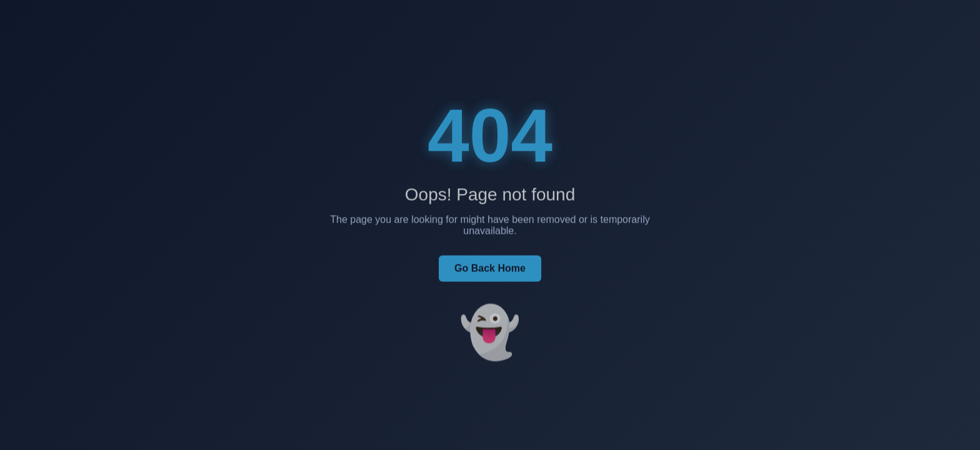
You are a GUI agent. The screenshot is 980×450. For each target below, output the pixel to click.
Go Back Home (490, 271)
